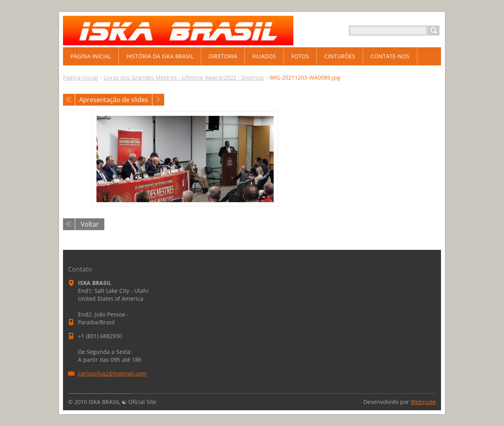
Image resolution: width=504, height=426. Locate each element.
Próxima (158, 100)
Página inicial (81, 77)
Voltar (90, 224)
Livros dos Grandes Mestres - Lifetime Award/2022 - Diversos (184, 77)
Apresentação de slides (114, 100)
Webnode (423, 402)
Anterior (69, 100)
